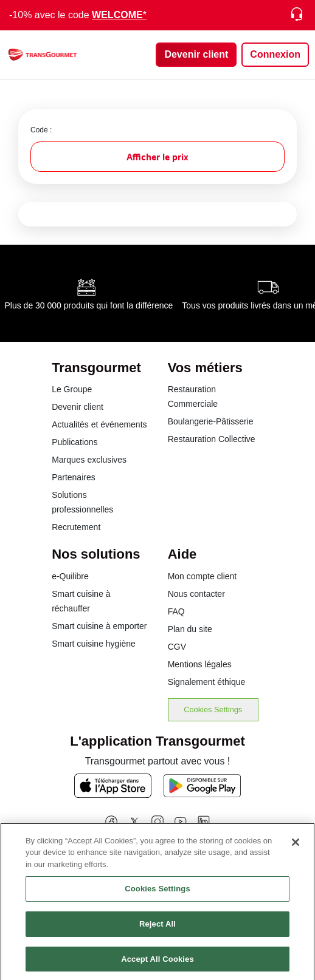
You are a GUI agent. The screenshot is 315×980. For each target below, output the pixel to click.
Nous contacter (196, 594)
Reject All (157, 928)
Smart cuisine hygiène (94, 644)
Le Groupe (72, 389)
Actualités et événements (99, 424)
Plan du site (190, 629)
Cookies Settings (213, 709)
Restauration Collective (212, 439)
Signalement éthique (207, 682)
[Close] (296, 846)
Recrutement (76, 527)
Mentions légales (200, 664)
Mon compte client (202, 576)
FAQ (176, 611)
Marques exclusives (89, 460)
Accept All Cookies (157, 963)
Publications (75, 442)
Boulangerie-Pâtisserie (211, 421)
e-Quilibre (70, 576)
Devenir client (78, 407)
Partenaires (74, 477)
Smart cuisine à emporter (99, 626)
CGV (177, 647)
